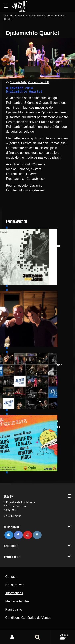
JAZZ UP (9, 16)
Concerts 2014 (43, 16)
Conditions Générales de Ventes (28, 618)
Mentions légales (17, 601)
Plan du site (14, 609)
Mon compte (12, 637)
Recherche (37, 637)
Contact (11, 577)
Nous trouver (15, 585)
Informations (14, 593)
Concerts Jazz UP (24, 16)
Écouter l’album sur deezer (25, 190)
